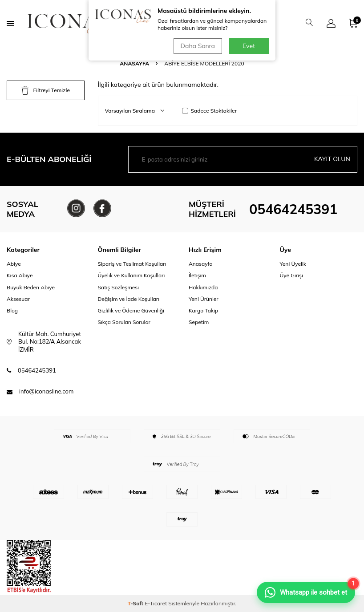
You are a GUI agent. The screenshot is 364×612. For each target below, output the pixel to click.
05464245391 (293, 209)
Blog (12, 310)
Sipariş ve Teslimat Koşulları (132, 264)
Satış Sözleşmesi (119, 287)
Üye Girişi (291, 275)
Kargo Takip (203, 310)
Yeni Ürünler (204, 299)
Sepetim (199, 322)
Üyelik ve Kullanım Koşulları (131, 275)
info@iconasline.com (46, 391)
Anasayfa (134, 63)
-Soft (136, 603)
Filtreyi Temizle (46, 90)
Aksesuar (18, 299)
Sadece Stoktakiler (210, 111)
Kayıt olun (332, 159)
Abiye (14, 264)
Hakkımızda (203, 287)
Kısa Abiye (20, 275)
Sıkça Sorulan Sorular (124, 322)
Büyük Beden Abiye (31, 287)
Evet (249, 46)
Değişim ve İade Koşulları (129, 299)
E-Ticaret (156, 603)
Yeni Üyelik (293, 264)
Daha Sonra (198, 46)
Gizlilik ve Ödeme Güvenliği (131, 310)
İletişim (197, 275)
